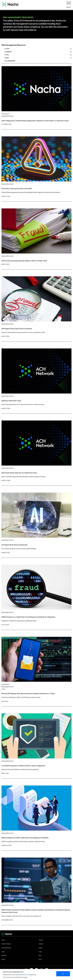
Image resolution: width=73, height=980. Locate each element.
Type (7, 55)
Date (7, 58)
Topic (7, 49)
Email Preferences (6, 948)
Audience (9, 52)
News (40, 955)
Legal (3, 952)
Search (3, 959)
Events (40, 948)
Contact (41, 944)
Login (40, 952)
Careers (41, 940)
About (3, 940)
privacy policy (25, 974)
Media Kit (4, 955)
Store (40, 959)
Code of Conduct (6, 944)
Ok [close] (63, 974)
